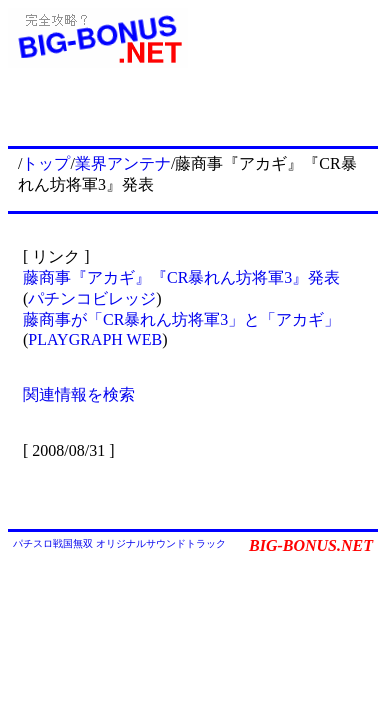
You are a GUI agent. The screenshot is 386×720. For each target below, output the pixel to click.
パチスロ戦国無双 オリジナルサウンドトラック (119, 543)
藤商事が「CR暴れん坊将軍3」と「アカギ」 (181, 319)
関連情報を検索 (79, 394)
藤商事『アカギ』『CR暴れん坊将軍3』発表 (181, 277)
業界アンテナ (123, 163)
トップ (46, 163)
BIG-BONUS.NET (311, 545)
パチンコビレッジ (92, 298)
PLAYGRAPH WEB (95, 339)
